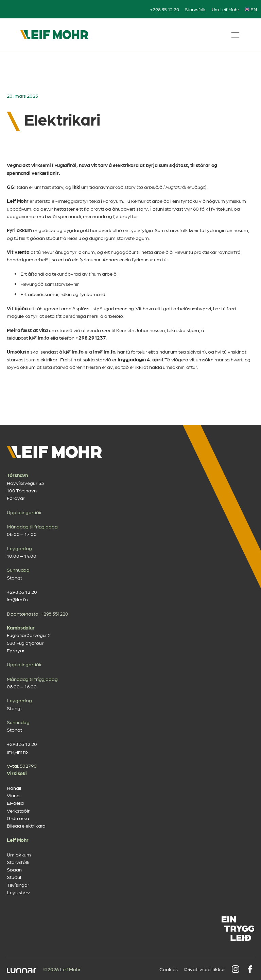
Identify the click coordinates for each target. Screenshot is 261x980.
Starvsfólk (195, 9)
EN (251, 9)
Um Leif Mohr (225, 9)
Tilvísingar (18, 885)
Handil (14, 788)
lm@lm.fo (104, 352)
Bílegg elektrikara (26, 826)
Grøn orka (18, 818)
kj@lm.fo (39, 338)
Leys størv (18, 892)
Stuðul (14, 877)
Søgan (14, 869)
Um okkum (19, 854)
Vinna (13, 795)
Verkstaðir (18, 811)
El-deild (15, 803)
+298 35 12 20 (164, 9)
